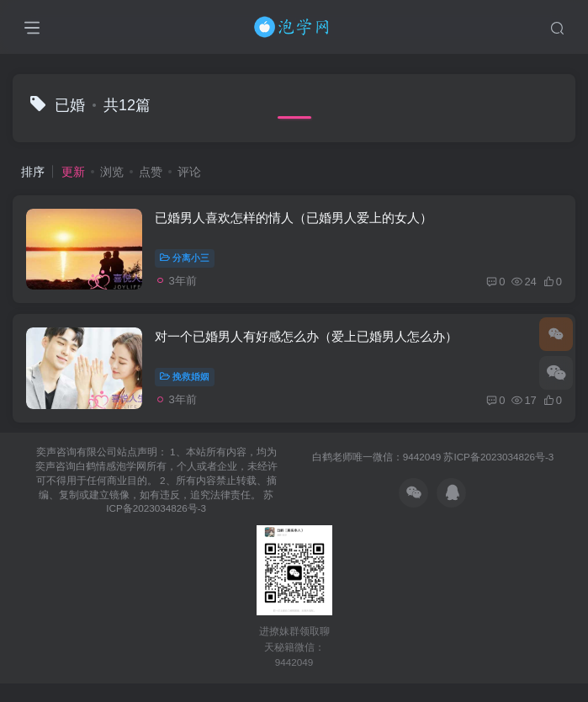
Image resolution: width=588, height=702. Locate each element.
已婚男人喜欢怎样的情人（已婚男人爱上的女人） (297, 223)
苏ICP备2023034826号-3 (498, 475)
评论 (189, 172)
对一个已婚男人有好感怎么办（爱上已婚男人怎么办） (310, 350)
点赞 (151, 172)
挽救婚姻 (188, 391)
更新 (73, 172)
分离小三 (188, 263)
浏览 (112, 172)
